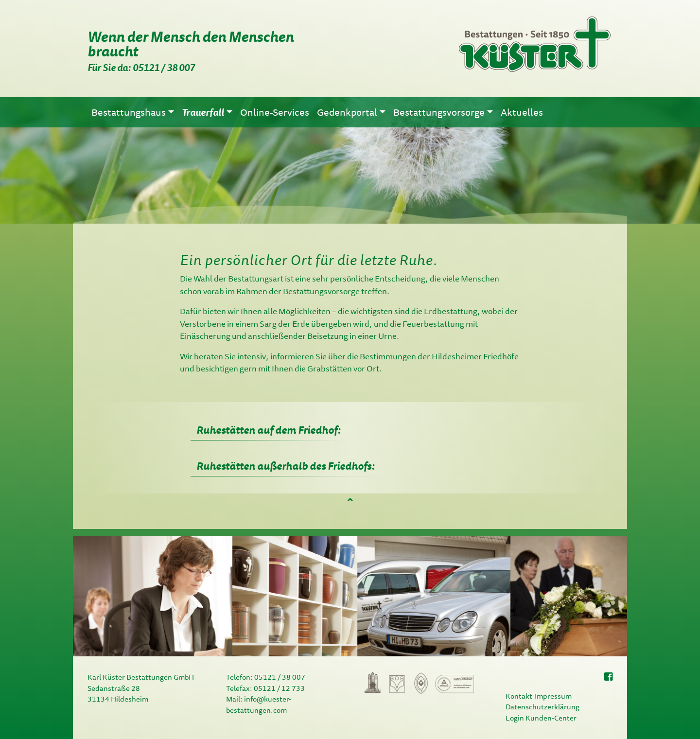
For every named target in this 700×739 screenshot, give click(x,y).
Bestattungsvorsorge (321, 291)
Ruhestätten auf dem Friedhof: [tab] (269, 430)
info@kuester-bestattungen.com (259, 704)
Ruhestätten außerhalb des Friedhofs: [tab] (286, 466)
